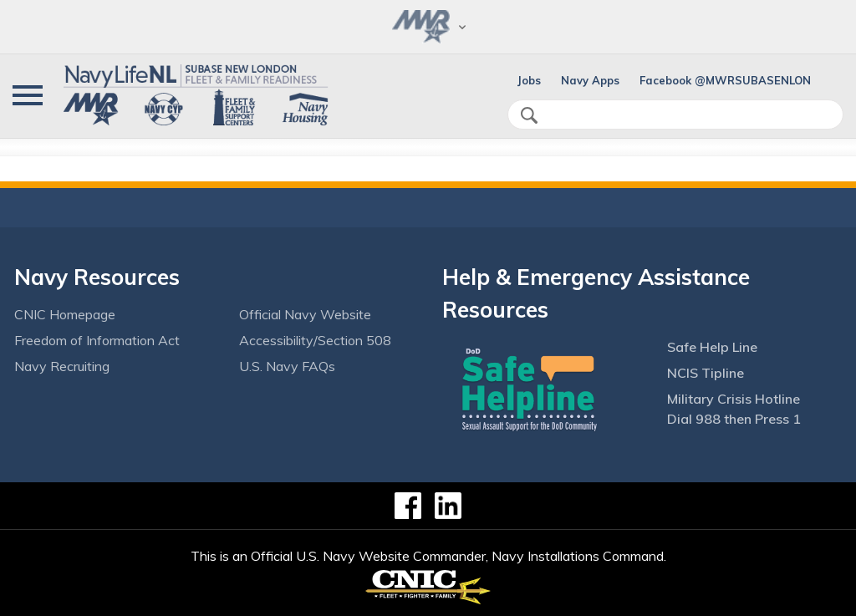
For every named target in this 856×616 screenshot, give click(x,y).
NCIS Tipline (706, 373)
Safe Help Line (712, 347)
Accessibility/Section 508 (315, 340)
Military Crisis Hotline (734, 399)
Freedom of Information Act (97, 340)
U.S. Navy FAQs (287, 366)
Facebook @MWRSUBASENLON (725, 80)
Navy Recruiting (62, 366)
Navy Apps (590, 80)
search (529, 115)
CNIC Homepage (65, 314)
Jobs (529, 80)
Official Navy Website (305, 314)
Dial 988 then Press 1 (734, 419)
